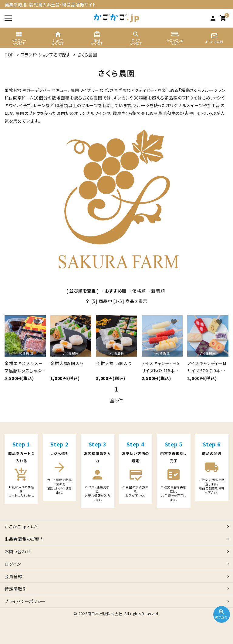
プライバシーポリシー (25, 601)
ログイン (13, 564)
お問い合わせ (17, 551)
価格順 (139, 291)
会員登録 (14, 576)
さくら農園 (87, 55)
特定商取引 (16, 589)
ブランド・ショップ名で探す (46, 55)
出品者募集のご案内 (24, 539)
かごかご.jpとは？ (21, 527)
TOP (9, 55)
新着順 (158, 291)
